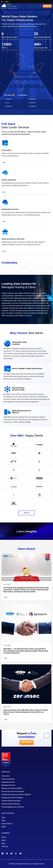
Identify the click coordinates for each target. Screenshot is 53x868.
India (3, 817)
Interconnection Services (11, 804)
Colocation (6, 776)
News (4, 840)
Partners (5, 846)
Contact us (47, 6)
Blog (3, 843)
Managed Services (8, 785)
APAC (4, 821)
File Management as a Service (13, 807)
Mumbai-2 (32, 99)
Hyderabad (32, 106)
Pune (7, 103)
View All (26, 513)
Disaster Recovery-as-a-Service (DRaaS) (16, 795)
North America (7, 824)
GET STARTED (26, 742)
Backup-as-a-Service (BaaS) (12, 788)
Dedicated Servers (8, 782)
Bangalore (8, 106)
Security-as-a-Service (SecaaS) (13, 791)
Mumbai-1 (8, 99)
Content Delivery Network (11, 801)
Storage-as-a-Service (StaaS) (12, 798)
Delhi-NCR (32, 103)
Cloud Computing (8, 779)
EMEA (4, 827)
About (4, 837)
